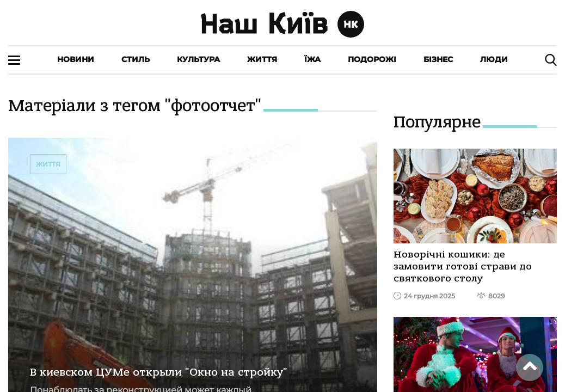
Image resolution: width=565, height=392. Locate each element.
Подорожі (372, 59)
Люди (494, 59)
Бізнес (438, 59)
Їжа (312, 59)
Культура (198, 59)
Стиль (136, 59)
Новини (76, 59)
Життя (262, 59)
